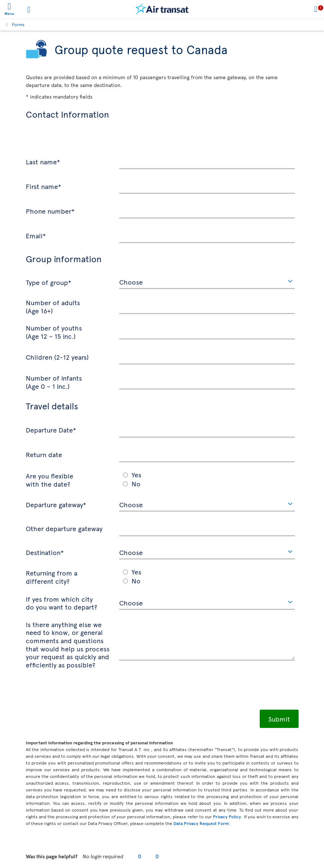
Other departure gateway (64, 528)
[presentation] (83, 691)
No (136, 483)
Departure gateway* (56, 504)
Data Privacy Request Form (201, 823)
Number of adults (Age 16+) (53, 306)
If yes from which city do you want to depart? (61, 603)
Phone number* (50, 211)
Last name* (43, 161)
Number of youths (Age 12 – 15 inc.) (54, 331)
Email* (36, 235)
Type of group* (49, 282)
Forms (18, 24)
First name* (44, 186)
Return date (44, 454)
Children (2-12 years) (57, 357)
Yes (136, 475)
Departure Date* (51, 430)
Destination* (45, 552)
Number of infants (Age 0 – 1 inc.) (54, 382)
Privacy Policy (227, 816)
